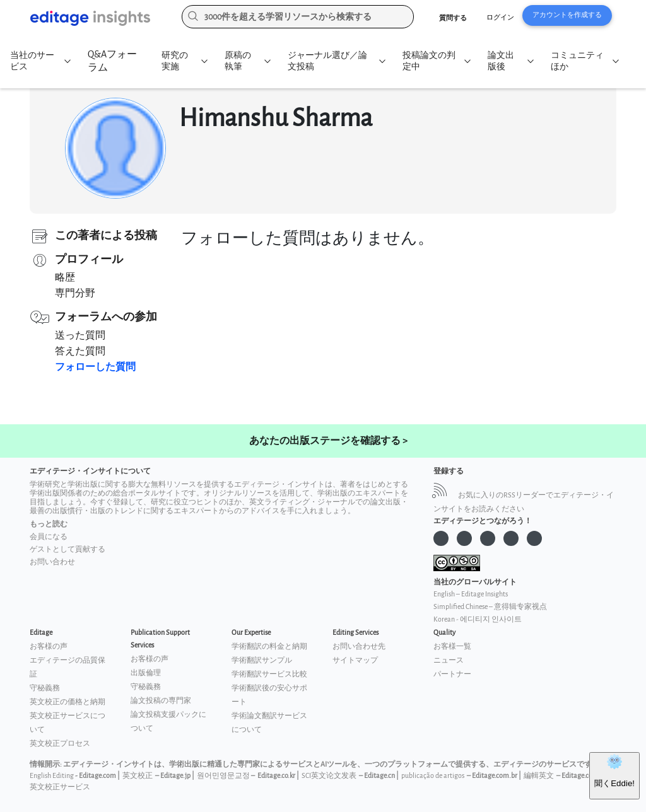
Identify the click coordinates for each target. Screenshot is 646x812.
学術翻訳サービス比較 (269, 674)
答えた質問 (80, 351)
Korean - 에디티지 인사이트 (478, 619)
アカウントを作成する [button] (567, 15)
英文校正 (138, 776)
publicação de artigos (433, 776)
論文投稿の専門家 (161, 701)
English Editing (52, 776)
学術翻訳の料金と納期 (269, 647)
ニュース (449, 660)
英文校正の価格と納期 (68, 702)
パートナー (452, 674)
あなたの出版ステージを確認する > (328, 441)
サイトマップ (355, 660)
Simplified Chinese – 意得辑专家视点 (490, 607)
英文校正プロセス (60, 744)
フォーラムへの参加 (106, 317)
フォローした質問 (95, 367)
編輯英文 (539, 776)
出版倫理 (146, 673)
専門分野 (75, 293)
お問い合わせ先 (359, 647)
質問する (453, 18)
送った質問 (80, 336)
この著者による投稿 (106, 235)
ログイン (500, 17)
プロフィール (89, 259)
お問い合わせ (52, 562)
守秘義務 (45, 688)
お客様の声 (49, 647)
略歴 (65, 278)
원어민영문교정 (223, 776)
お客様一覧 (452, 647)
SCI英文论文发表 (329, 776)
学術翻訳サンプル (262, 660)
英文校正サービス (60, 787)
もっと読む (49, 524)
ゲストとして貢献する (68, 549)
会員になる (49, 537)
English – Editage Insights (471, 594)
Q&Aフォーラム (112, 61)
